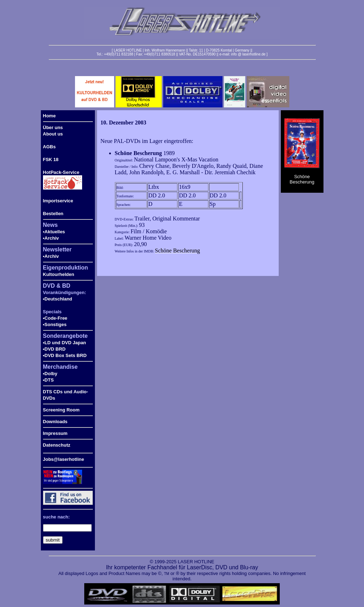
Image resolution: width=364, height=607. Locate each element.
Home (49, 116)
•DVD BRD (54, 349)
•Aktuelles (54, 232)
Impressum (55, 433)
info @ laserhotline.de (248, 54)
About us (53, 134)
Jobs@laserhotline (64, 459)
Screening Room (61, 410)
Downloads (55, 422)
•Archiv (51, 238)
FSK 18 (51, 159)
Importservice (58, 201)
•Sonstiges (55, 324)
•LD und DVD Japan (65, 343)
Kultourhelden (59, 274)
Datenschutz (57, 445)
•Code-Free (55, 318)
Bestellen (53, 214)
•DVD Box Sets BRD (65, 355)
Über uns (53, 127)
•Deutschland (58, 299)
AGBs (49, 147)
